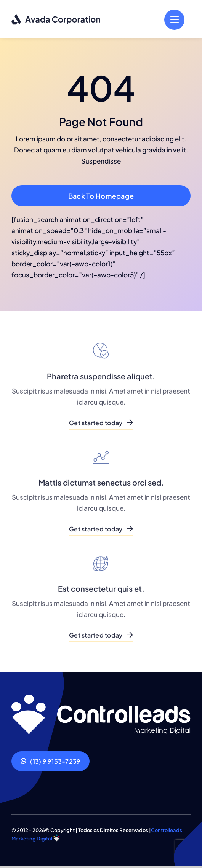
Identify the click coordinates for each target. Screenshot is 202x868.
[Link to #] (174, 20)
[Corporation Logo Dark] (56, 16)
